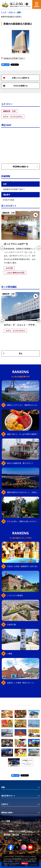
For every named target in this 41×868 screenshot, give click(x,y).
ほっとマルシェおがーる (16, 244)
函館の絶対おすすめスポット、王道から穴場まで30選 (23, 492)
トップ (3, 12)
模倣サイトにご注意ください (21, 831)
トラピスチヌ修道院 (15, 595)
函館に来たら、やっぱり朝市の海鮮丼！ (23, 434)
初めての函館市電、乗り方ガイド (20, 463)
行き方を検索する (15, 86)
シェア (5, 65)
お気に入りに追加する (16, 78)
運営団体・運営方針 (11, 835)
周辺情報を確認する (25, 167)
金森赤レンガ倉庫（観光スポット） (21, 683)
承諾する (25, 863)
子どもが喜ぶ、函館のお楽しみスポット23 (23, 521)
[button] (2, 246)
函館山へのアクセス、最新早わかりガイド (23, 405)
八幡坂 (10, 654)
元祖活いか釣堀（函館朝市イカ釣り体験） (23, 566)
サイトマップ (27, 835)
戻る (13, 353)
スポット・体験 (15, 12)
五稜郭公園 (11, 624)
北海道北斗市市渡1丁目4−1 (14, 58)
